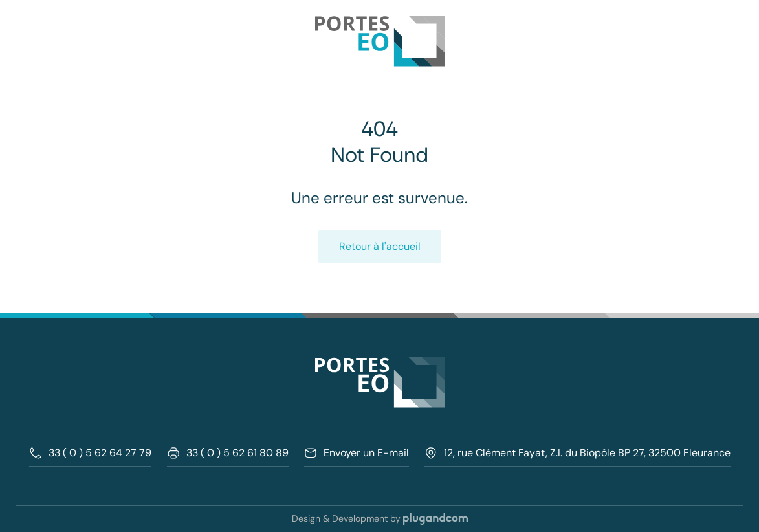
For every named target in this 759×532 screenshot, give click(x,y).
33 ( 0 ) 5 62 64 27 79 (90, 453)
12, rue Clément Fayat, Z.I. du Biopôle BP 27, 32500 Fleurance (577, 453)
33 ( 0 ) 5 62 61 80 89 (228, 453)
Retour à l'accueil (380, 246)
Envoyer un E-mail (357, 453)
